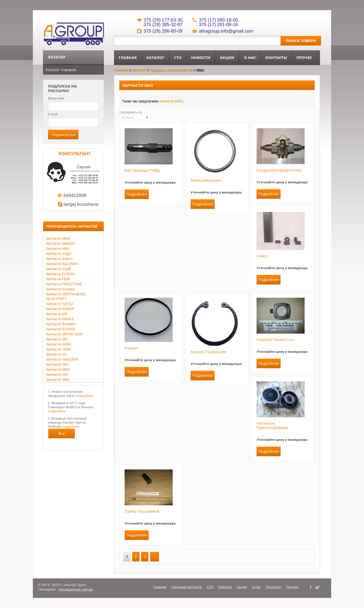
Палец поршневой (142, 511)
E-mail (53, 114)
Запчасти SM (56, 339)
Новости (201, 57)
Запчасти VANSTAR (62, 359)
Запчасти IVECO (59, 304)
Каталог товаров (61, 70)
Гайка (262, 256)
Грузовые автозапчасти (171, 70)
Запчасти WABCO (60, 244)
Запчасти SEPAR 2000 (64, 334)
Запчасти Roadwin (61, 324)
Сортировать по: (131, 112)
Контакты (276, 57)
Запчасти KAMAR (60, 309)
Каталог (155, 57)
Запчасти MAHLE (60, 319)
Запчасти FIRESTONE (64, 284)
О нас (250, 57)
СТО (178, 57)
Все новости (62, 435)
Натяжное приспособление (272, 425)
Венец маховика (206, 180)
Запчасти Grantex (60, 289)
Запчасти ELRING (60, 274)
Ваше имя (56, 98)
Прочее (304, 57)
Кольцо (131, 348)
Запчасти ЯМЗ (58, 380)
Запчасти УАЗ (57, 375)
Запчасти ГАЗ (57, 364)
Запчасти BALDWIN (62, 264)
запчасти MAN (171, 101)
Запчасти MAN (58, 238)
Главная (128, 57)
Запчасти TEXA (59, 349)
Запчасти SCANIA (60, 329)
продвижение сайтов (76, 589)
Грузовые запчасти (187, 587)
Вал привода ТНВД (142, 170)
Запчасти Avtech (59, 259)
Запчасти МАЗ (58, 249)
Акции (227, 57)
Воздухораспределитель (279, 170)
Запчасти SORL (59, 344)
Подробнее (136, 194)
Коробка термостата (275, 339)
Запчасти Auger (59, 254)
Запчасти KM (56, 314)
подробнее (85, 396)
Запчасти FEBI (58, 279)
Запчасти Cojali (58, 269)
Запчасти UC (56, 354)
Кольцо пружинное (209, 352)
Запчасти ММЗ (58, 370)
